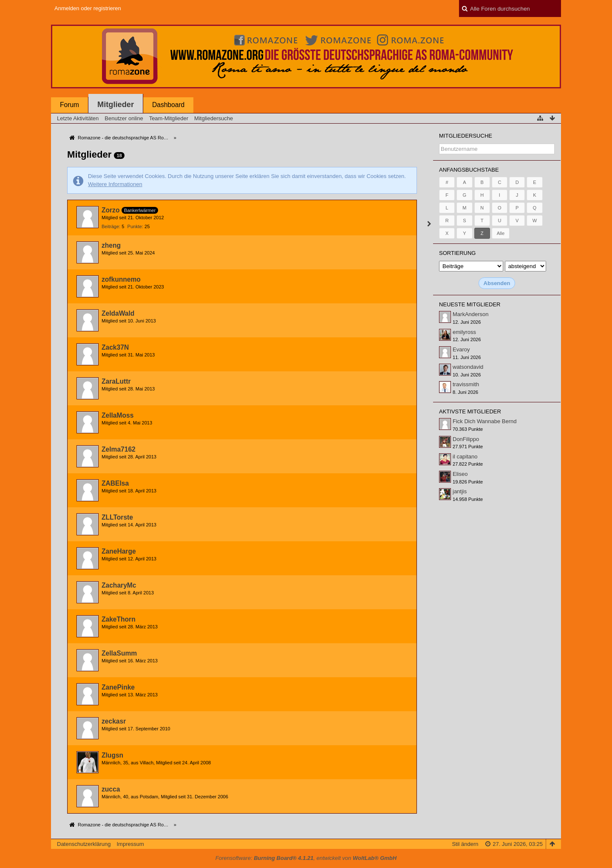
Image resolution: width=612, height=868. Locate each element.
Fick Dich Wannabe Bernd (485, 421)
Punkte (135, 226)
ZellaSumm (119, 653)
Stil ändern (465, 844)
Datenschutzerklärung (84, 844)
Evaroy (461, 349)
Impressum (130, 844)
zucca (111, 789)
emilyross (464, 332)
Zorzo (110, 210)
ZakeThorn (119, 619)
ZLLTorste (117, 517)
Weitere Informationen (115, 184)
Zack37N (115, 347)
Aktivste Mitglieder (470, 411)
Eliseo (460, 474)
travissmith (466, 384)
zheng (111, 245)
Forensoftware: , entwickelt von (306, 858)
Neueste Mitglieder (470, 304)
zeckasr (114, 721)
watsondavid (468, 367)
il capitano (465, 457)
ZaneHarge (119, 551)
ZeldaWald (118, 313)
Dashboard (168, 105)
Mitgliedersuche (466, 136)
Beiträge (110, 226)
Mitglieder (116, 105)
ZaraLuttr (116, 381)
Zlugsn (112, 755)
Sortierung (457, 253)
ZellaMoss (118, 415)
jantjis (460, 491)
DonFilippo (466, 439)
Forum (69, 105)
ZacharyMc (119, 585)
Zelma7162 (119, 449)
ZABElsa (115, 483)
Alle (501, 233)
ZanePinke (118, 687)
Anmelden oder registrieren (88, 8)
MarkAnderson (471, 314)
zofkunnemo (121, 279)
